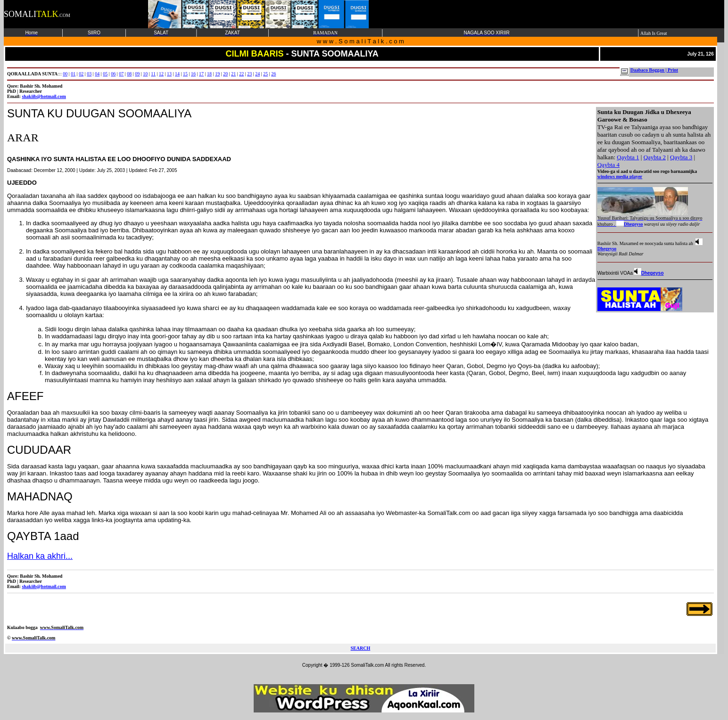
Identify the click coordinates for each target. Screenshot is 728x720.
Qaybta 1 (628, 157)
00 (65, 74)
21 (233, 74)
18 (209, 74)
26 (273, 74)
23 (249, 74)
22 (241, 74)
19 (217, 74)
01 (73, 74)
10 (145, 74)
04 (97, 74)
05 (105, 74)
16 (193, 74)
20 (225, 74)
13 (169, 74)
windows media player (620, 176)
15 (185, 74)
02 (81, 74)
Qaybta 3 (681, 157)
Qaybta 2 (655, 157)
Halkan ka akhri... (40, 556)
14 (177, 74)
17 (201, 74)
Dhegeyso (633, 224)
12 (161, 74)
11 (153, 74)
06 (113, 74)
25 (265, 74)
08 (129, 74)
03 (89, 74)
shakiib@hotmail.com (44, 96)
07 (121, 74)
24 (257, 74)
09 (137, 74)
